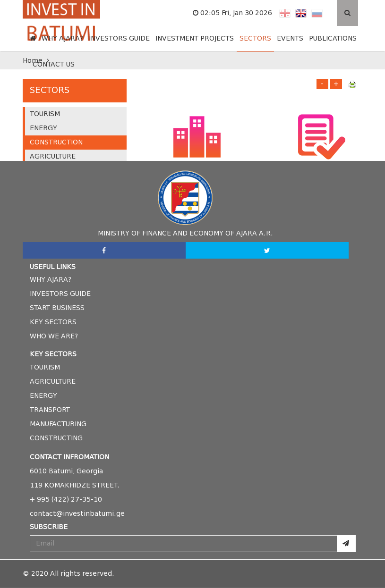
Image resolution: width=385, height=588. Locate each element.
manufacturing (58, 424)
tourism (45, 367)
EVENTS (290, 38)
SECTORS (255, 38)
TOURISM (45, 114)
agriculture (53, 382)
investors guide (60, 294)
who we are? (54, 336)
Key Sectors (53, 322)
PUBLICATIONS (333, 38)
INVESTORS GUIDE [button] (119, 38)
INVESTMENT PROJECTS (195, 38)
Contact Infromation (69, 457)
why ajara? (51, 280)
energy (43, 396)
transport (50, 410)
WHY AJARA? (62, 38)
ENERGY (43, 128)
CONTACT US (54, 64)
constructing (56, 438)
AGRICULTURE (53, 156)
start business (57, 308)
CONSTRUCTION (56, 142)
